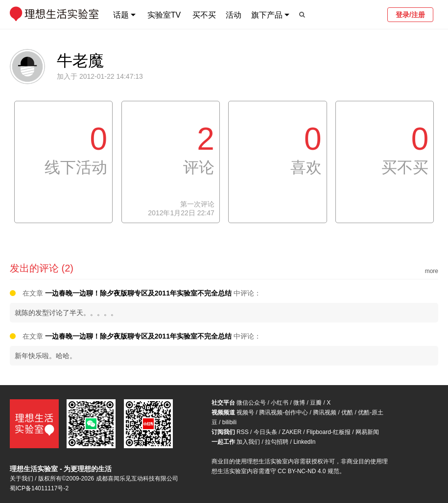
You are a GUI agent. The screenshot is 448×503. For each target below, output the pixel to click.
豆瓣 (316, 403)
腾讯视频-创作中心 (283, 412)
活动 (234, 15)
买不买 (204, 15)
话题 (121, 15)
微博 (299, 403)
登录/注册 (410, 15)
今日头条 (265, 432)
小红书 (280, 403)
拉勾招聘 (277, 442)
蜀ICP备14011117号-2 (39, 488)
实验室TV (164, 15)
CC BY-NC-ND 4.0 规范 (308, 471)
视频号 (245, 412)
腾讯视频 (325, 412)
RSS (243, 432)
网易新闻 (367, 432)
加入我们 (248, 442)
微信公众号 (251, 403)
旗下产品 (267, 15)
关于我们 (22, 479)
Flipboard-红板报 (329, 432)
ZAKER (292, 432)
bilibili (229, 422)
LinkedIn (304, 442)
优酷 (347, 412)
